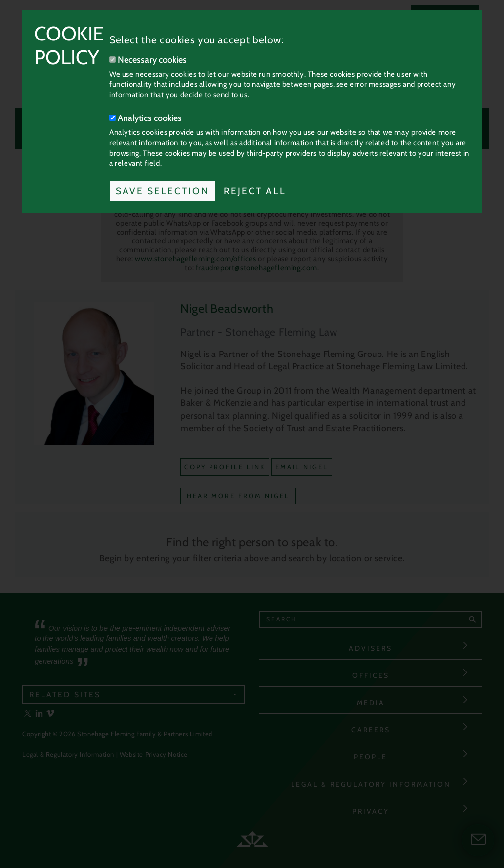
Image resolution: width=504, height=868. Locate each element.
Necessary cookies (148, 60)
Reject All (255, 191)
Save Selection (162, 191)
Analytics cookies (146, 118)
